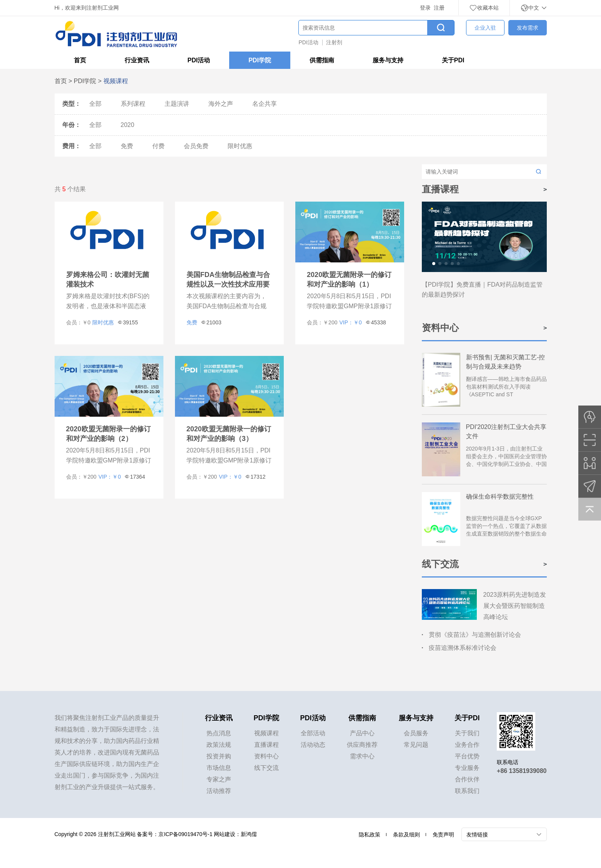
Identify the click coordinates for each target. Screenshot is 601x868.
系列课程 (133, 104)
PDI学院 (260, 60)
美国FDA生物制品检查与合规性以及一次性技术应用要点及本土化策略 (228, 284)
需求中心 (362, 756)
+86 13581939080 (522, 771)
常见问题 (416, 745)
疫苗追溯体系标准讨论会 (463, 648)
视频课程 (266, 733)
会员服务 (416, 733)
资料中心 (266, 756)
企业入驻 (485, 28)
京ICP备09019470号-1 (185, 834)
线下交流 (266, 768)
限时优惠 (240, 146)
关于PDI (453, 60)
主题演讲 (177, 104)
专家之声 (219, 779)
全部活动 (313, 733)
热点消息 (219, 733)
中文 (534, 8)
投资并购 (219, 756)
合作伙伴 (467, 779)
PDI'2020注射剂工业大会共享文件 (506, 431)
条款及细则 (406, 835)
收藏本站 (484, 8)
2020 (128, 125)
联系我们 (467, 791)
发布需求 (528, 28)
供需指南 (322, 60)
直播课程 (266, 745)
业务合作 (467, 745)
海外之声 (221, 104)
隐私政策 (370, 835)
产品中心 (362, 733)
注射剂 (334, 42)
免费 (127, 146)
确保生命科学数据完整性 (500, 497)
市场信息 (219, 768)
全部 (95, 104)
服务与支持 (388, 60)
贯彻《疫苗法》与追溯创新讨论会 (475, 635)
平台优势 (467, 756)
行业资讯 (137, 60)
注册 (439, 8)
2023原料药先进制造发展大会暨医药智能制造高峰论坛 (515, 606)
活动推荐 (219, 791)
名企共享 (265, 104)
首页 (80, 60)
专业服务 (467, 768)
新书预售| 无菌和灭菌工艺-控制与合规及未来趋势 (506, 362)
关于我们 (467, 733)
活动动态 (313, 745)
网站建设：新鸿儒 (235, 834)
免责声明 (443, 835)
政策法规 (219, 745)
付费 (158, 146)
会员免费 (196, 146)
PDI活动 (309, 42)
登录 (425, 8)
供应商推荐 (362, 745)
